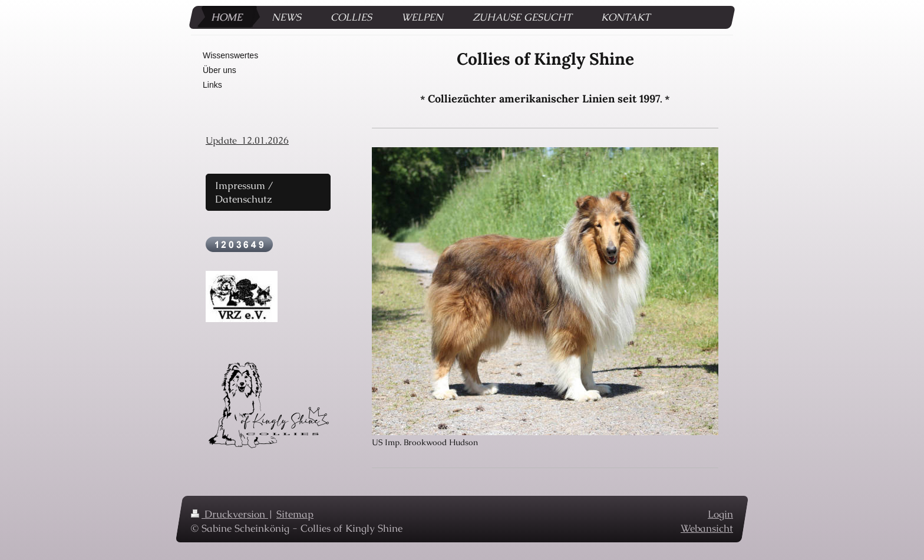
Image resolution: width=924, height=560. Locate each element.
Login (720, 514)
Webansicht (707, 528)
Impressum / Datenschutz (244, 192)
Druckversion (230, 514)
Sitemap (295, 514)
